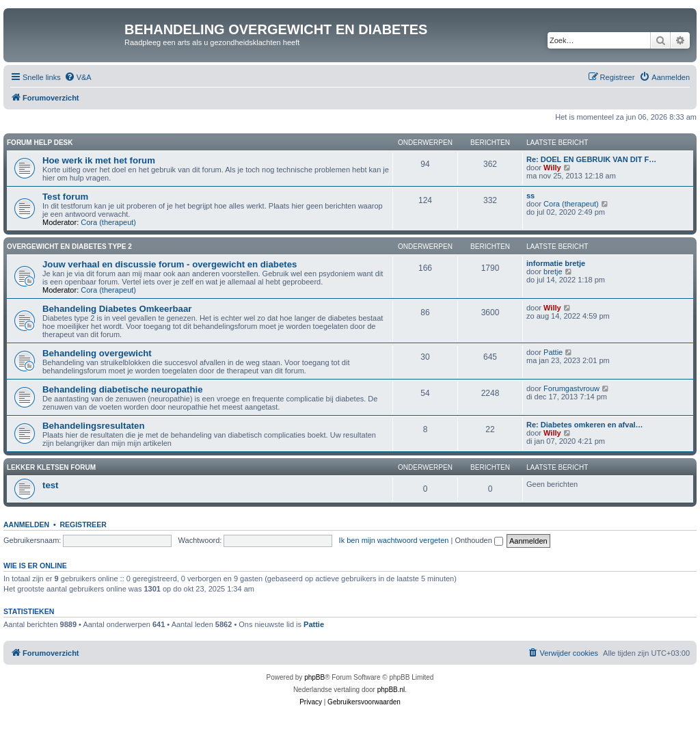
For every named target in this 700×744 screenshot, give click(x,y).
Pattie (553, 352)
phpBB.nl (391, 690)
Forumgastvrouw (571, 388)
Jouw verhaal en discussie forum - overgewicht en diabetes (170, 264)
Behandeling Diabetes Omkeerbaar (117, 309)
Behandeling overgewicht (97, 353)
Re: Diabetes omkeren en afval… (585, 425)
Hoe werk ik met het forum (99, 160)
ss (530, 196)
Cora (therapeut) (108, 222)
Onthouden (479, 540)
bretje (553, 271)
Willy (552, 168)
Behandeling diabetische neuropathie (122, 389)
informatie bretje (556, 263)
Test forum (65, 197)
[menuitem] (78, 77)
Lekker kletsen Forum (51, 467)
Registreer (83, 524)
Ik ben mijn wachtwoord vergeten (394, 540)
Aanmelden (26, 524)
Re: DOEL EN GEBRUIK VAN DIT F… (591, 159)
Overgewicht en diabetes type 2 (69, 247)
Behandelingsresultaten (94, 426)
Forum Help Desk (40, 143)
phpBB (314, 677)
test (50, 485)
